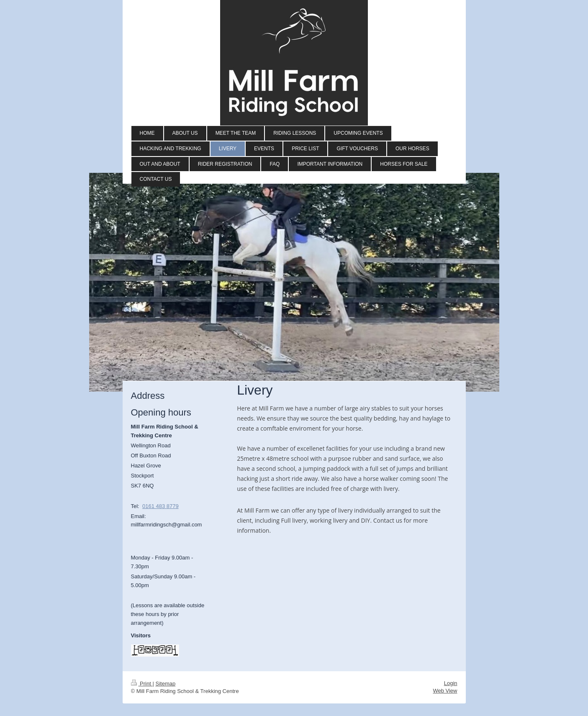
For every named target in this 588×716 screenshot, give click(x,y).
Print (142, 684)
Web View (445, 691)
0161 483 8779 (160, 506)
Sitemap (165, 684)
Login (451, 683)
